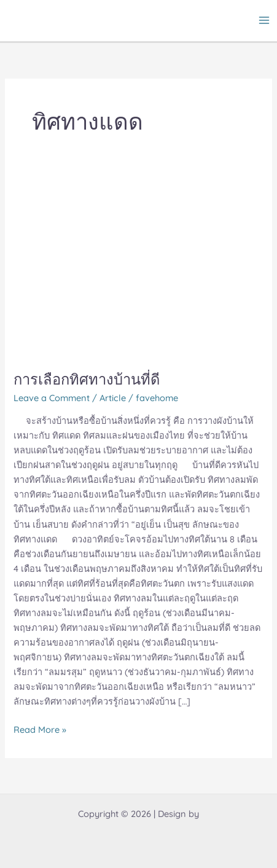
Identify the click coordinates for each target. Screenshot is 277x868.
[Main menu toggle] (264, 20)
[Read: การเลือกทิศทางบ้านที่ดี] (138, 267)
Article (113, 398)
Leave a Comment (52, 398)
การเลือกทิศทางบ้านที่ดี (87, 379)
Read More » (40, 729)
